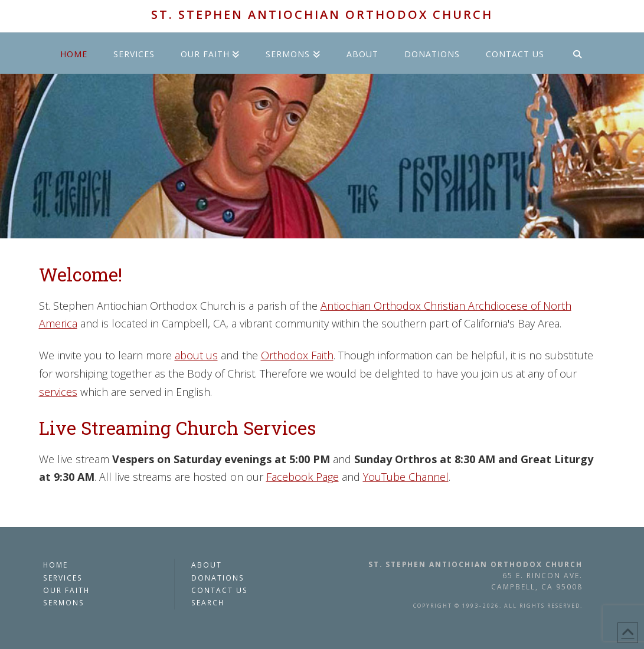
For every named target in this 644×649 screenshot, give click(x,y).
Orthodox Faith (297, 355)
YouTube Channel (406, 477)
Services (63, 578)
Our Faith (66, 590)
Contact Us (220, 590)
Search (208, 602)
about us (196, 355)
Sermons (64, 602)
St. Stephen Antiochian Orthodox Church (322, 15)
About (207, 565)
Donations (218, 578)
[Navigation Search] (577, 53)
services (58, 392)
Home (55, 565)
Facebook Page (303, 477)
